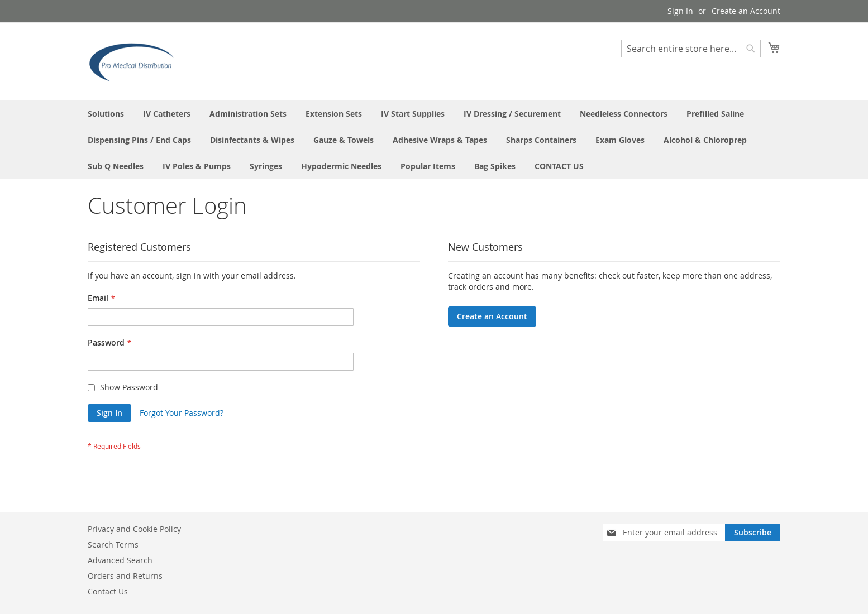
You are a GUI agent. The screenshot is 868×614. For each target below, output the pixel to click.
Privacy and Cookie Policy (134, 529)
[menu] (434, 140)
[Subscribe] (753, 533)
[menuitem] (106, 114)
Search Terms (113, 545)
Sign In (680, 11)
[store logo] (135, 61)
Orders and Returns (125, 576)
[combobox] (691, 49)
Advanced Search (120, 560)
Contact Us (108, 591)
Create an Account (746, 11)
